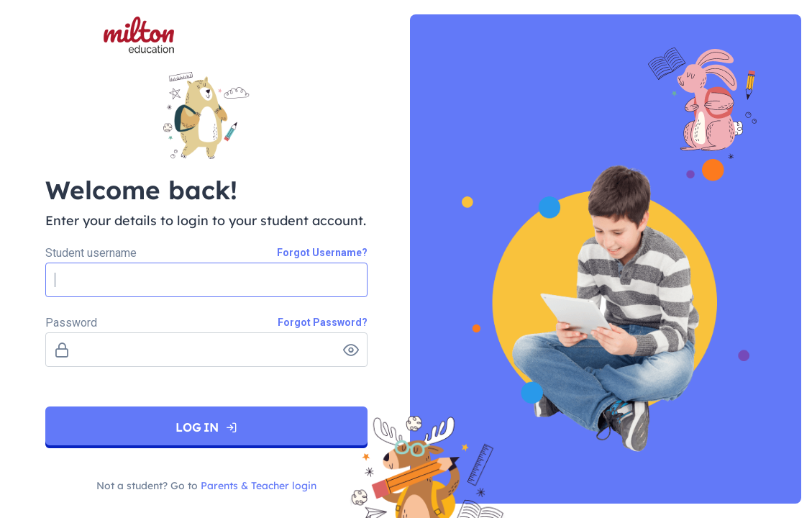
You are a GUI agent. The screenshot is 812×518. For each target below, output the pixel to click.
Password (71, 321)
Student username (91, 251)
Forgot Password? (323, 322)
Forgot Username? (322, 253)
